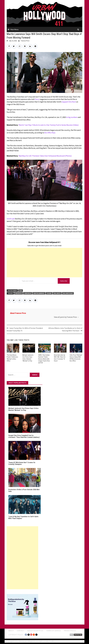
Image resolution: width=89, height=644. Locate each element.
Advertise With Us (35, 631)
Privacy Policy (70, 631)
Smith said (11, 219)
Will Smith (57, 293)
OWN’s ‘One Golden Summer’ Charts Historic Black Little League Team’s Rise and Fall (44, 359)
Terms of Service (53, 631)
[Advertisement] (44, 263)
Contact (21, 631)
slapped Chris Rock (69, 102)
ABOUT (11, 631)
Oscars (49, 293)
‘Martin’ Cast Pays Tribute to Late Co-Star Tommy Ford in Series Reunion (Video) (49, 125)
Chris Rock (28, 293)
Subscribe (64, 281)
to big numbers (72, 117)
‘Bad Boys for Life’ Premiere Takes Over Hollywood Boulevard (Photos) (45, 156)
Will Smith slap (68, 293)
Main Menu (14, 29)
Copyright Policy (16, 635)
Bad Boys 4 (19, 293)
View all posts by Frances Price (66, 317)
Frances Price (25, 41)
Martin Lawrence (39, 293)
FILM (21, 291)
